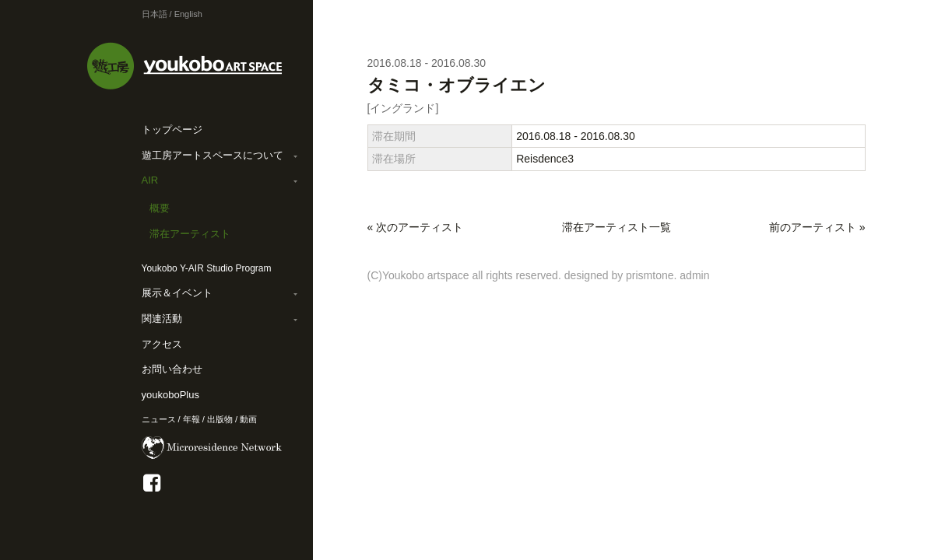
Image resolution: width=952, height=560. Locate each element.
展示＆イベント (177, 293)
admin (694, 275)
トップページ (172, 129)
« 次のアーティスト (416, 227)
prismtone (650, 275)
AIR (150, 180)
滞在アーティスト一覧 (617, 227)
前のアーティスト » (817, 227)
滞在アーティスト (190, 234)
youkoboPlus (170, 395)
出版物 (220, 419)
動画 (248, 419)
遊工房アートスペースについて (213, 155)
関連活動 (162, 318)
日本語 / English (172, 14)
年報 (191, 419)
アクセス (162, 344)
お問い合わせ (172, 369)
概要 (160, 208)
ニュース (159, 419)
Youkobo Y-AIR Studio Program (207, 268)
